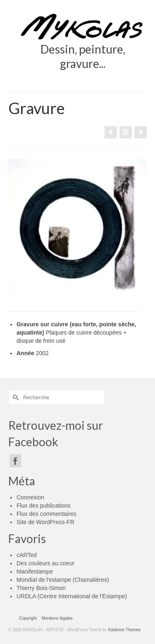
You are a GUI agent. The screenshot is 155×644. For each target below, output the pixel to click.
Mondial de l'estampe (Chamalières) (63, 580)
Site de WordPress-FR (45, 522)
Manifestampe (35, 571)
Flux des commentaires (46, 514)
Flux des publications (44, 506)
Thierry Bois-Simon (41, 588)
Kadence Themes (124, 630)
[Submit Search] (14, 397)
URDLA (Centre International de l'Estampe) (72, 596)
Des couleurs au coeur (45, 563)
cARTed (27, 555)
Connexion (30, 497)
